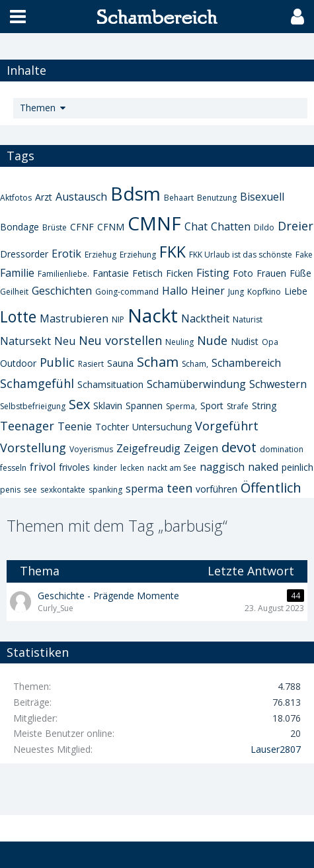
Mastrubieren (74, 318)
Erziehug (100, 255)
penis (10, 490)
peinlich (297, 467)
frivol (43, 467)
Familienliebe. (63, 274)
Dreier (295, 226)
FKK (173, 252)
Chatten (231, 226)
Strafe (238, 406)
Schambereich (246, 363)
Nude (212, 340)
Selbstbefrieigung (33, 406)
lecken (132, 468)
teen (179, 488)
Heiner (208, 291)
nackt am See (172, 468)
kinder (105, 468)
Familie (17, 273)
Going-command (127, 292)
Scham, (195, 364)
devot (239, 447)
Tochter (112, 427)
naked (263, 467)
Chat (196, 226)
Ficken (179, 273)
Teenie (75, 426)
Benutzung (217, 198)
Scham (158, 362)
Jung (236, 292)
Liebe (296, 291)
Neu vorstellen (120, 340)
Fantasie (111, 273)
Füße (300, 273)
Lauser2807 (276, 749)
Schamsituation (110, 384)
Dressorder (24, 254)
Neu (65, 341)
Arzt (44, 197)
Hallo (175, 291)
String (264, 406)
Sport (212, 406)
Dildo (264, 227)
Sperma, (181, 406)
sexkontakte (63, 490)
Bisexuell (262, 197)
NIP (118, 319)
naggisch (222, 467)
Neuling (179, 342)
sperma (144, 489)
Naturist (248, 319)
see (30, 490)
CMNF (154, 223)
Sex (79, 404)
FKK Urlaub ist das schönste (241, 255)
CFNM (111, 227)
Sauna (120, 363)
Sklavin (108, 406)
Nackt (153, 315)
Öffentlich (271, 488)
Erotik (66, 254)
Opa (270, 342)
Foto (243, 273)
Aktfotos (16, 198)
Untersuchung (162, 427)
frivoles (74, 467)
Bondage (20, 227)
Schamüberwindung (196, 384)
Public (57, 362)
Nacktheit (205, 318)
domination (282, 449)
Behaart (179, 198)
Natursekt (25, 341)
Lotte (18, 316)
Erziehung (138, 255)
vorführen (216, 489)
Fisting (213, 273)
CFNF (82, 227)
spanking (105, 490)
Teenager (27, 426)
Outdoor (18, 363)
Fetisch (147, 273)
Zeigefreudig (148, 448)
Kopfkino (264, 292)
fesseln (13, 468)
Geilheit (14, 292)
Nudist (245, 341)
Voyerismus (91, 449)
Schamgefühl (37, 383)
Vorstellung (33, 448)
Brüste (55, 227)
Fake (304, 255)
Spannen (144, 406)
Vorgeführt (227, 426)
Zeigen (201, 448)
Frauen (271, 273)
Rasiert (91, 364)
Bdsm (136, 193)
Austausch (81, 197)
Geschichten (62, 291)
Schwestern (278, 384)
